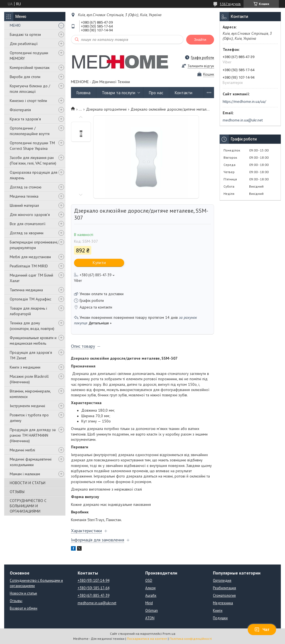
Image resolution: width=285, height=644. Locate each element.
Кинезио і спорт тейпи (28, 101)
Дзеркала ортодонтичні (106, 109)
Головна (83, 93)
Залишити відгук (201, 66)
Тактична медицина (26, 290)
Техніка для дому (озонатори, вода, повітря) (32, 326)
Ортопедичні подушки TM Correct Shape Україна (32, 146)
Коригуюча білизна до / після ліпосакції (30, 89)
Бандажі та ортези (25, 34)
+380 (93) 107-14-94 (94, 580)
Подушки (220, 618)
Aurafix (151, 595)
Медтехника (223, 603)
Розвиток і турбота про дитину (29, 418)
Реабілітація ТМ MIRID (29, 266)
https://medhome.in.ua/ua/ (244, 101)
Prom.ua (169, 634)
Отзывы (16, 601)
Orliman (152, 611)
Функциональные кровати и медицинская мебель (33, 340)
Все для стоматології (28, 224)
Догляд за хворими (27, 233)
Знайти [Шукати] (200, 40)
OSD (149, 580)
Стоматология (224, 595)
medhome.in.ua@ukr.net (243, 120)
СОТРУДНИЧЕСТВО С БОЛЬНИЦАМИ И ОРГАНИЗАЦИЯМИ (28, 506)
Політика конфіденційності (191, 639)
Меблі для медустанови (30, 257)
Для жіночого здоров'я (30, 215)
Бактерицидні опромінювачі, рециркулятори (34, 245)
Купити (99, 263)
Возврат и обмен (24, 608)
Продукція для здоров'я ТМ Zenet (31, 355)
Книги (218, 611)
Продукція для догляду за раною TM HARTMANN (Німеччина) (33, 435)
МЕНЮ (15, 25)
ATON (150, 618)
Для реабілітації (24, 44)
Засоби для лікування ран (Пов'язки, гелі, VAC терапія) (33, 160)
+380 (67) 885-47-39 (94, 595)
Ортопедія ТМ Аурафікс (30, 299)
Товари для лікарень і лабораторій (28, 311)
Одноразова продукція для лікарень (34, 175)
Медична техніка (24, 196)
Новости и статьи (23, 593)
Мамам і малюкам (25, 474)
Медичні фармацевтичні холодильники (31, 462)
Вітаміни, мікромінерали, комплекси (30, 394)
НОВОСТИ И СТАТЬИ (28, 483)
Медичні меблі (22, 450)
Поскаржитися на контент (147, 639)
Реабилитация (224, 588)
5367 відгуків (230, 4)
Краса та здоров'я (25, 119)
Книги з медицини (25, 367)
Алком (150, 588)
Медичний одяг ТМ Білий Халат (31, 278)
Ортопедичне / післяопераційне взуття (30, 131)
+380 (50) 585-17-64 (94, 588)
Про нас (156, 93)
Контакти (184, 93)
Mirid (149, 603)
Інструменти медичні (27, 406)
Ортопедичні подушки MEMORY (29, 56)
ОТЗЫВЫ (17, 492)
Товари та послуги (119, 93)
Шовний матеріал (24, 205)
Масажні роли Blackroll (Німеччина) (29, 379)
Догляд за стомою (26, 187)
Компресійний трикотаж (30, 68)
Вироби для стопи (25, 77)
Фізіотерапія (20, 110)
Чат (262, 630)
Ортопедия (222, 580)
